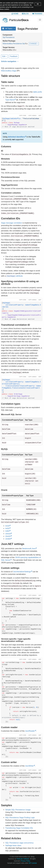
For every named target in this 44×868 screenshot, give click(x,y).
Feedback (14, 56)
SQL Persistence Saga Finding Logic (20, 818)
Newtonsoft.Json (29, 549)
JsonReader (30, 731)
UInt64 (8, 539)
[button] (21, 61)
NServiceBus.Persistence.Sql (14, 44)
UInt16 (8, 534)
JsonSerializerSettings (22, 572)
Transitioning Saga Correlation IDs (19, 828)
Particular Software (23, 859)
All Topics (8, 29)
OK (38, 4)
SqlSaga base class (13, 845)
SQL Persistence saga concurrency (19, 843)
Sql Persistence (9, 37)
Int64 (7, 531)
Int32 (7, 528)
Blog (26, 14)
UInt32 (8, 536)
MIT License (33, 863)
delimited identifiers (16, 137)
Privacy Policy (25, 861)
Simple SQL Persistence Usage (18, 810)
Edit (4, 56)
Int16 (7, 526)
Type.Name (10, 100)
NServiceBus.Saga (9, 71)
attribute (14, 276)
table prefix (38, 92)
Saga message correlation (12, 223)
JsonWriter (29, 766)
